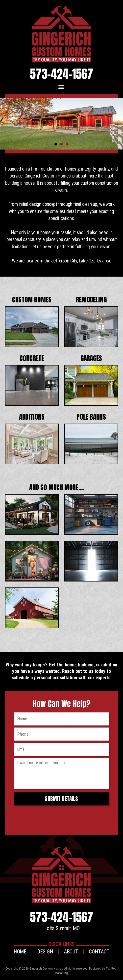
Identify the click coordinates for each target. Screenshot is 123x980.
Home (20, 952)
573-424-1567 (61, 74)
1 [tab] (56, 144)
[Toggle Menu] (61, 87)
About (71, 952)
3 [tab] (67, 144)
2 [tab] (61, 144)
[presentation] (50, 817)
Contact (99, 952)
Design (45, 952)
